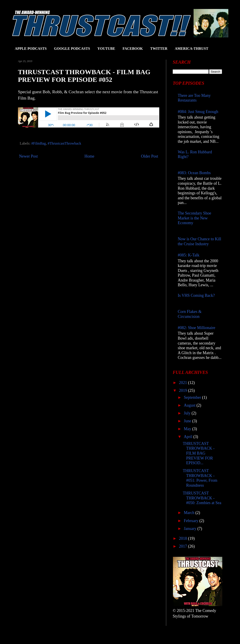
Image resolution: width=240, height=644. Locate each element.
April (189, 437)
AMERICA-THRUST (191, 49)
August (190, 405)
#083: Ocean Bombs (194, 173)
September (193, 397)
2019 (184, 390)
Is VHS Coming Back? (196, 295)
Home (89, 156)
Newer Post (28, 156)
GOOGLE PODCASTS (72, 49)
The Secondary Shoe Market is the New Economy (195, 218)
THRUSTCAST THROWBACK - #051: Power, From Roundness (200, 478)
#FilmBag (39, 143)
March (189, 513)
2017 (184, 546)
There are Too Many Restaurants (194, 98)
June (188, 421)
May (188, 429)
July (188, 413)
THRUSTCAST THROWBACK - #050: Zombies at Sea (202, 498)
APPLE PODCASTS (31, 49)
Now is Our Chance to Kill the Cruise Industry (200, 241)
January (190, 529)
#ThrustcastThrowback (64, 143)
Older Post (150, 156)
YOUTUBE (106, 49)
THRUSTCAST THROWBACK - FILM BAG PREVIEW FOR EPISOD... (199, 453)
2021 (184, 383)
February (191, 521)
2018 (184, 538)
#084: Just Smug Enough (198, 112)
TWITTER (159, 49)
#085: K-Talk (189, 255)
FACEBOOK (133, 49)
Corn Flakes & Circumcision (190, 314)
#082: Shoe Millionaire (197, 328)
